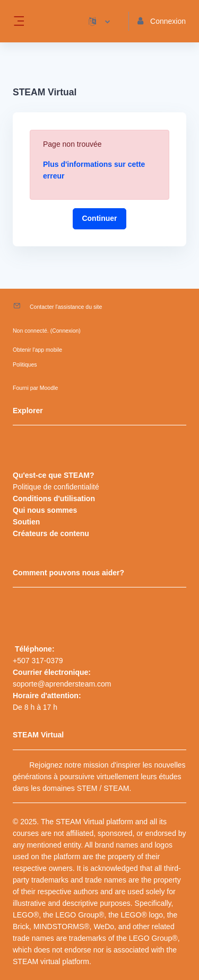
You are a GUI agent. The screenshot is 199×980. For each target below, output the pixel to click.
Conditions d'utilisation (54, 498)
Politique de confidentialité (56, 487)
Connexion (65, 331)
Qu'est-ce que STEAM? (53, 475)
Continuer (99, 218)
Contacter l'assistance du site (66, 307)
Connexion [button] (162, 21)
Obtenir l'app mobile (37, 350)
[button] (99, 21)
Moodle (49, 388)
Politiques (25, 364)
